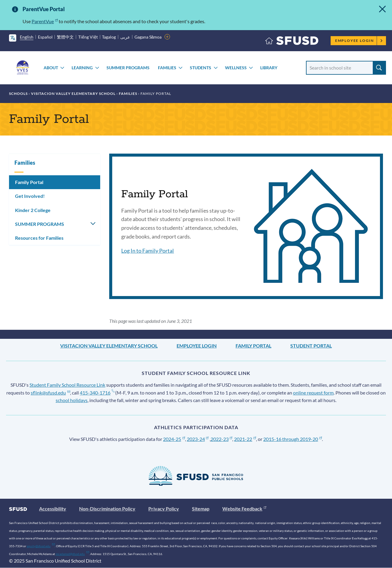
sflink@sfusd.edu (50, 393)
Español (45, 37)
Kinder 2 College (33, 210)
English (27, 37)
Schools (18, 94)
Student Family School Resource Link (67, 385)
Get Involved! (30, 196)
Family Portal (29, 182)
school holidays (72, 400)
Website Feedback (244, 509)
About (51, 68)
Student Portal (311, 346)
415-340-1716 (97, 393)
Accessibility (53, 509)
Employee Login (359, 41)
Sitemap (201, 509)
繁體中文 (65, 37)
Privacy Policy (164, 509)
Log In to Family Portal (148, 251)
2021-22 (245, 439)
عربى (125, 37)
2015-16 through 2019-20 (293, 439)
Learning (82, 68)
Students (201, 68)
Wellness (236, 68)
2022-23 (222, 439)
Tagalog (109, 37)
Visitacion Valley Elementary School (73, 94)
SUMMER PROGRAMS (128, 68)
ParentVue (45, 21)
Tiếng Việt (88, 37)
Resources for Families (39, 238)
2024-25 (174, 439)
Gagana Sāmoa (148, 37)
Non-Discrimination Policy (107, 509)
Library (269, 68)
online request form (313, 393)
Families (167, 68)
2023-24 (198, 439)
